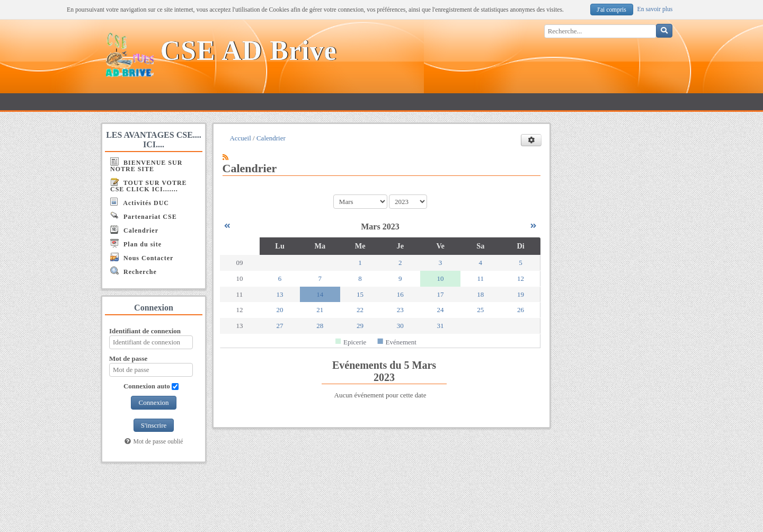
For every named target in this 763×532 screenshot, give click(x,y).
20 (280, 310)
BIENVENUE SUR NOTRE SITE (146, 165)
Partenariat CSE (144, 216)
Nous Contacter (142, 257)
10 (441, 278)
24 (441, 310)
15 (360, 294)
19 (521, 294)
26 (521, 310)
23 (400, 310)
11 (481, 278)
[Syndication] (225, 157)
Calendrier (134, 230)
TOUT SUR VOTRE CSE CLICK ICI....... (149, 185)
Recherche (134, 271)
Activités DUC (140, 202)
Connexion (153, 402)
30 (400, 326)
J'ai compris (611, 10)
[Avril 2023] (533, 226)
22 (360, 310)
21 (320, 310)
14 (320, 294)
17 (441, 294)
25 (480, 310)
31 (441, 326)
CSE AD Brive (249, 51)
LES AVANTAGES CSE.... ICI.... (154, 140)
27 (280, 326)
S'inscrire (154, 425)
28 (320, 326)
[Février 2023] (227, 226)
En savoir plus (655, 9)
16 (400, 294)
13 (280, 294)
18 (480, 294)
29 (360, 326)
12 (521, 278)
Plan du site (136, 243)
